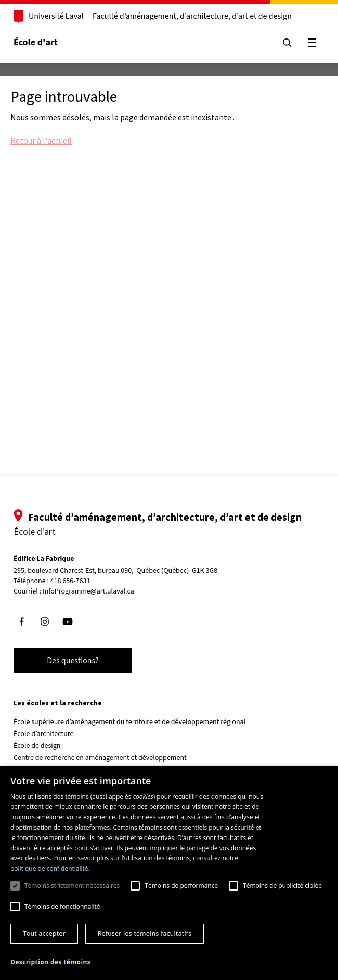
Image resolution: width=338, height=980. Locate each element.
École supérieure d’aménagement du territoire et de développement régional (129, 722)
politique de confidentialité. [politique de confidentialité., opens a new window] (50, 868)
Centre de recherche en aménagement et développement (100, 758)
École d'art (36, 42)
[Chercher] (287, 43)
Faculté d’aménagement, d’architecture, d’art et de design (192, 16)
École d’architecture (44, 734)
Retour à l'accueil (41, 140)
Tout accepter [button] (44, 933)
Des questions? (73, 661)
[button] (50, 962)
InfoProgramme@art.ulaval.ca (88, 591)
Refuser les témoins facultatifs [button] (145, 933)
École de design (37, 746)
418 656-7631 (70, 581)
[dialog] (169, 873)
